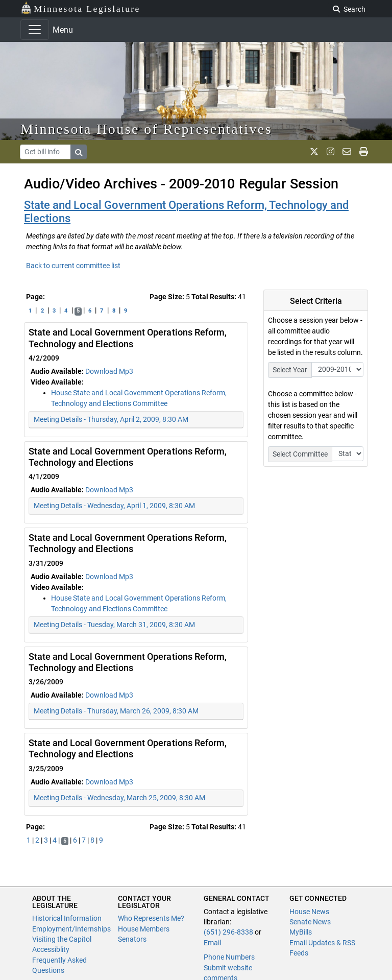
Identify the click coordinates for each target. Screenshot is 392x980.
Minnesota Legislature (80, 8)
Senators (132, 939)
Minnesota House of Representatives (146, 129)
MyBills (301, 932)
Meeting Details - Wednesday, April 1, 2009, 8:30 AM (114, 506)
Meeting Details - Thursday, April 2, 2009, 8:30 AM (111, 419)
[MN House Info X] (314, 152)
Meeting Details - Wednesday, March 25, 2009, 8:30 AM (119, 798)
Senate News (310, 922)
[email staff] (347, 152)
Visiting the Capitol (62, 939)
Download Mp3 (109, 371)
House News (309, 912)
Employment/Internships (71, 929)
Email (212, 943)
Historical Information (67, 918)
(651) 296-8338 (228, 932)
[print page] (364, 152)
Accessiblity (51, 949)
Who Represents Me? (151, 918)
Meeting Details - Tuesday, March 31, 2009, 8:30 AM (114, 625)
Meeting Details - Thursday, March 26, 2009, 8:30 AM (116, 711)
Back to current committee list (73, 266)
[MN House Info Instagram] (330, 152)
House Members (144, 929)
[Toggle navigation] (35, 30)
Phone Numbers (229, 957)
